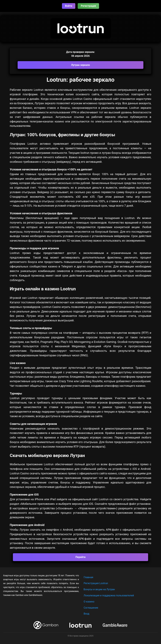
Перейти (80, 557)
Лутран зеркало (80, 65)
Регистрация (88, 6)
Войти (69, 6)
